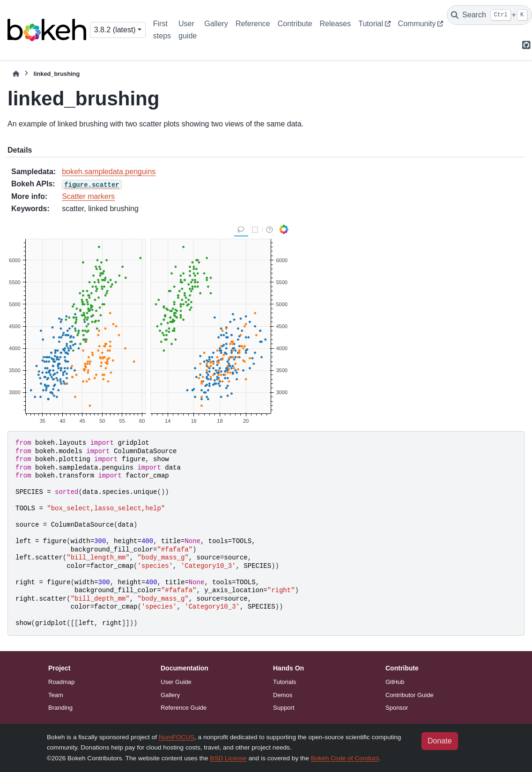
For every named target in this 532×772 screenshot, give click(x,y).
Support (284, 708)
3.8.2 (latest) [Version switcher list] (115, 30)
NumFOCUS (177, 737)
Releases (336, 24)
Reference (253, 24)
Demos (283, 695)
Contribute (295, 24)
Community (417, 24)
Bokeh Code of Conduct (345, 758)
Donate (440, 741)
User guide (188, 30)
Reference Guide (184, 708)
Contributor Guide (410, 695)
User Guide (176, 682)
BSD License (228, 758)
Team (56, 695)
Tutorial (371, 24)
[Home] (16, 74)
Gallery (216, 24)
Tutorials (284, 682)
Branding (60, 708)
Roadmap (61, 682)
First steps (162, 30)
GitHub (395, 682)
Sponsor (397, 708)
